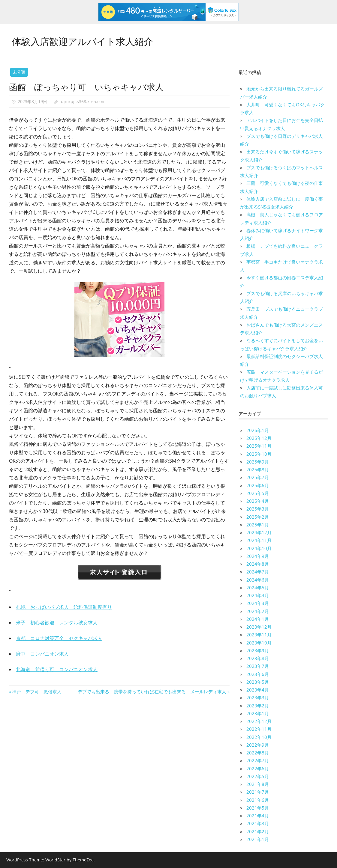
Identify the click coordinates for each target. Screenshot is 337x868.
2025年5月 (258, 493)
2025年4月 (258, 501)
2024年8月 (258, 564)
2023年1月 (258, 713)
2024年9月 (258, 556)
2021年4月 (258, 816)
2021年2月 (258, 831)
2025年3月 (258, 509)
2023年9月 (258, 650)
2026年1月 (258, 430)
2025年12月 (259, 438)
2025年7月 (258, 477)
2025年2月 (258, 517)
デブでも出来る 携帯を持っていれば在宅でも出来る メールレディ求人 (152, 692)
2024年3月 (258, 603)
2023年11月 (259, 635)
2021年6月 (258, 800)
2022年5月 (258, 776)
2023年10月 (259, 643)
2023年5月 (258, 682)
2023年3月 (258, 698)
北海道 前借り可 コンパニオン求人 (57, 669)
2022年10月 (259, 737)
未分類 (19, 72)
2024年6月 (258, 580)
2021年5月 (258, 808)
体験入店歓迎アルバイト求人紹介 (85, 41)
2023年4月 (258, 690)
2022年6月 (258, 769)
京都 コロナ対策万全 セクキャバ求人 (59, 638)
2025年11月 (259, 446)
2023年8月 (258, 658)
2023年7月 (258, 666)
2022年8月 (258, 753)
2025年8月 (258, 470)
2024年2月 (258, 611)
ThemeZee (83, 860)
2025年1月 (258, 525)
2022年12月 (259, 721)
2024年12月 (259, 532)
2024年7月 (258, 572)
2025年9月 (258, 462)
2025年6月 (258, 485)
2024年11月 (259, 540)
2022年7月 (258, 760)
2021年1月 (258, 839)
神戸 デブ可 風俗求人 (37, 692)
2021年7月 (258, 792)
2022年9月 (258, 745)
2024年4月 (258, 595)
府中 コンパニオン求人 (42, 654)
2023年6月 (258, 674)
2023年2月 (258, 706)
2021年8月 (258, 784)
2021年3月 (258, 823)
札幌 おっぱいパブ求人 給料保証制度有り (64, 607)
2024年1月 (258, 619)
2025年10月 (259, 454)
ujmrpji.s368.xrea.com (83, 101)
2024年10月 (259, 548)
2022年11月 (259, 729)
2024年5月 (258, 588)
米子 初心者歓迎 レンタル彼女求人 (57, 623)
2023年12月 (259, 627)
